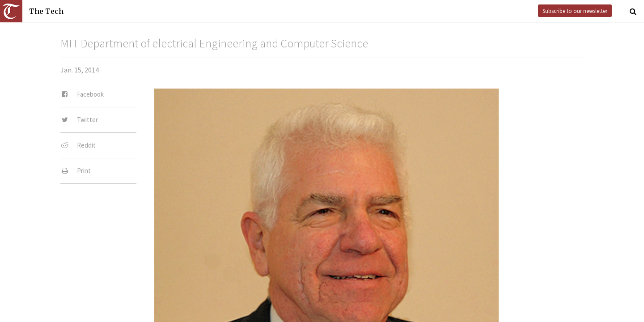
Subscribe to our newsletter (575, 11)
